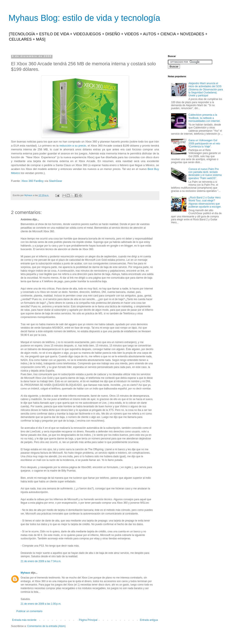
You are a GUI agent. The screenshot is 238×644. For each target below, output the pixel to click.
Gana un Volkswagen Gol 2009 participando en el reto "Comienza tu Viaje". (204, 143)
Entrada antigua (149, 620)
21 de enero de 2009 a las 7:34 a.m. (41, 561)
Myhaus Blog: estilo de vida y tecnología (84, 18)
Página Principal (88, 620)
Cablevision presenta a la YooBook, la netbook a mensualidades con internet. (204, 118)
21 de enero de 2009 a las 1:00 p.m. (41, 604)
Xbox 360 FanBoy (32, 181)
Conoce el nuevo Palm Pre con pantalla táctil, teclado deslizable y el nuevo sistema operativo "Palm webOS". (205, 174)
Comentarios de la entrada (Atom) (46, 626)
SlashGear (55, 181)
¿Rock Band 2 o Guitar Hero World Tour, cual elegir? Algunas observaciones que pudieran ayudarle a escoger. (205, 202)
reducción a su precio (73, 146)
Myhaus (25, 573)
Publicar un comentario (29, 611)
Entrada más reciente (24, 620)
